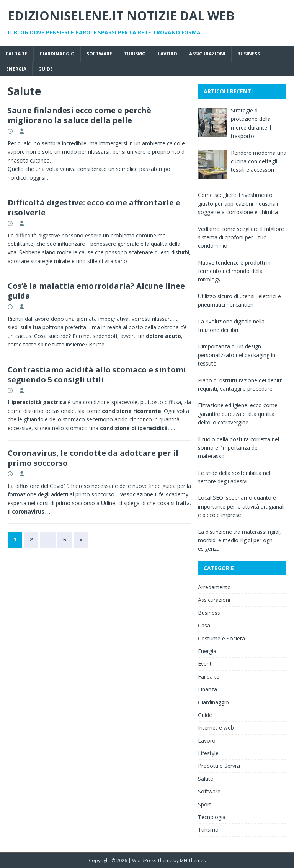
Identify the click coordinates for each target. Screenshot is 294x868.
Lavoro (167, 54)
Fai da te (17, 54)
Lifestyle (208, 753)
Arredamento (214, 587)
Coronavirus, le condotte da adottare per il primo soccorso (93, 458)
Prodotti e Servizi (219, 766)
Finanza (207, 689)
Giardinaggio (57, 54)
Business (249, 54)
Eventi (205, 664)
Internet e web (216, 727)
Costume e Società (221, 638)
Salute (206, 779)
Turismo (135, 54)
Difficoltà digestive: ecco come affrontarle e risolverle (94, 207)
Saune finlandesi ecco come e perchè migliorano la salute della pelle (79, 115)
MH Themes (193, 861)
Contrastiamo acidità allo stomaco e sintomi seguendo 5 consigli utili (97, 375)
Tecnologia (212, 817)
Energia (16, 69)
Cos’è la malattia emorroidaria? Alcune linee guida (96, 291)
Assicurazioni (207, 54)
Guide (46, 69)
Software (99, 54)
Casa (204, 625)
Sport (205, 804)
